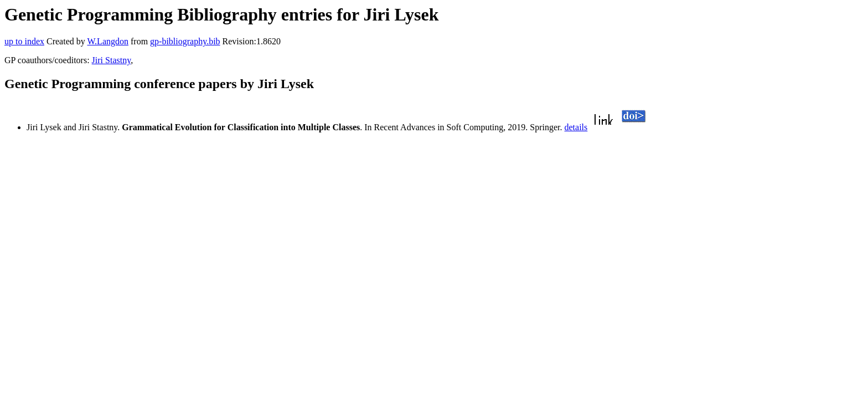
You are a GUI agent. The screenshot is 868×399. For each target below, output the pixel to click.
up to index (24, 41)
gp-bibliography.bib (185, 41)
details (576, 127)
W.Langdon (108, 41)
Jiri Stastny (112, 60)
